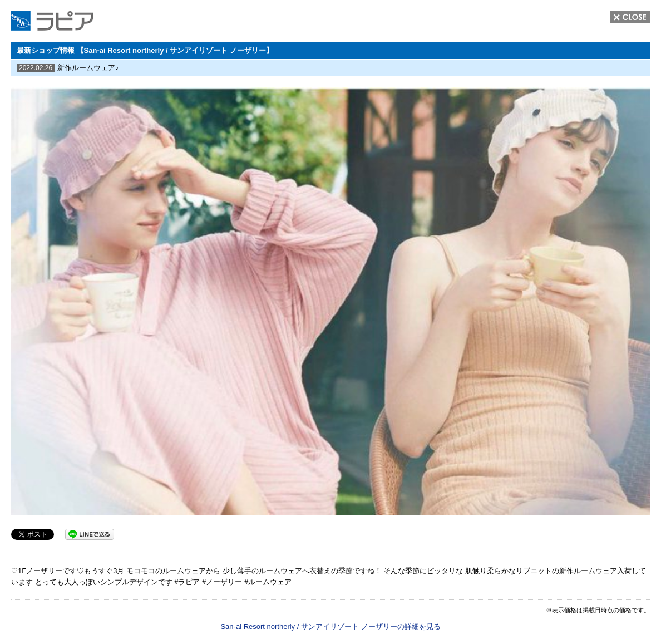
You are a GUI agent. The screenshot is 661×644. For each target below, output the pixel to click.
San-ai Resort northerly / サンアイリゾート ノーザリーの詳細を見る (330, 626)
